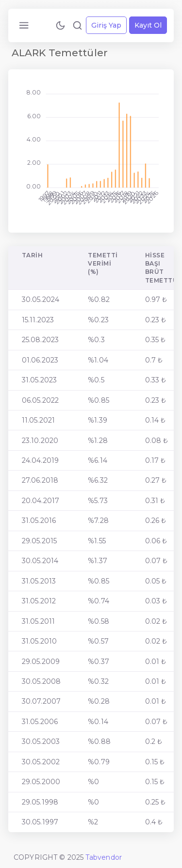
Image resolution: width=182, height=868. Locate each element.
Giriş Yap (106, 25)
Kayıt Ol (148, 25)
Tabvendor (104, 857)
